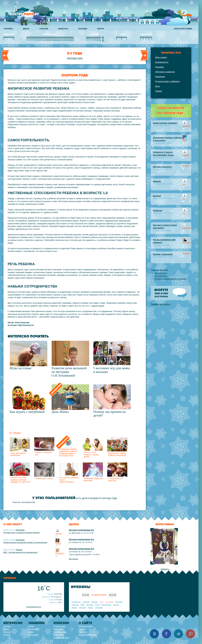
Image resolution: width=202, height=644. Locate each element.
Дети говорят (34, 635)
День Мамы (60, 412)
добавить (165, 569)
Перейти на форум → (161, 304)
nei (184, 184)
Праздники (160, 77)
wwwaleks (187, 243)
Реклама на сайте (86, 626)
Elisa (185, 140)
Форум (101, 29)
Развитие (158, 211)
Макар (74, 608)
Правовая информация (88, 635)
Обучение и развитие (165, 72)
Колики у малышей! (163, 254)
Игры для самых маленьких (18, 454)
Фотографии (33, 629)
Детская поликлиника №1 (81, 530)
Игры (157, 86)
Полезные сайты (60, 632)
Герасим (75, 605)
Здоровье (160, 67)
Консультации (59, 629)
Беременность (162, 62)
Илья (97, 605)
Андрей (94, 602)
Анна (101, 602)
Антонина (109, 602)
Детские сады (161, 273)
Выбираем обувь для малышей (93, 479)
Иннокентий (106, 605)
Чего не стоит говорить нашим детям (91, 455)
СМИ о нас (83, 632)
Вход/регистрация (183, 29)
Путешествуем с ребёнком (167, 81)
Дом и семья (161, 57)
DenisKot (186, 253)
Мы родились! (161, 276)
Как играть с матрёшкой (27, 412)
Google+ (191, 634)
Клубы (31, 632)
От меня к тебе (59, 626)
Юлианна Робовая (187, 166)
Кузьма (116, 605)
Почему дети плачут (44, 478)
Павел (91, 608)
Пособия (83, 29)
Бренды (157, 196)
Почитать (8, 29)
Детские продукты (162, 167)
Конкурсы (63, 29)
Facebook (166, 634)
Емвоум (186, 155)
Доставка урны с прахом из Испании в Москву (22, 533)
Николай (82, 608)
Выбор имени (59, 635)
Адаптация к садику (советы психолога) (117, 454)
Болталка (20, 530)
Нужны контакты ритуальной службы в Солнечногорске (25, 542)
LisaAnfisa (187, 228)
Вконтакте (154, 634)
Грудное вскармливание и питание (170, 279)
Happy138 (187, 126)
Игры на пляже (21, 368)
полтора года (75, 58)
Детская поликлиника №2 (81, 549)
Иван (83, 605)
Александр (76, 602)
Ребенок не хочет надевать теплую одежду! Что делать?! (20, 480)
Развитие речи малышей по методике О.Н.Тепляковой (69, 372)
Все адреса (73, 559)
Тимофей (99, 608)
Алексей (86, 602)
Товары (158, 91)
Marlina (58, 543)
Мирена (157, 181)
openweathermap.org (34, 607)
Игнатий (90, 605)
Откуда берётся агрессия (115, 479)
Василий (119, 602)
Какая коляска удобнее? (165, 123)
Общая (19, 550)
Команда (82, 629)
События (44, 29)
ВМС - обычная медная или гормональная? (21, 552)
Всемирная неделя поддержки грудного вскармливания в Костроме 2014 (68, 452)
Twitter (178, 634)
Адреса (26, 29)
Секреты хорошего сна (43, 453)
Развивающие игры (61, 638)
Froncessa (60, 553)
